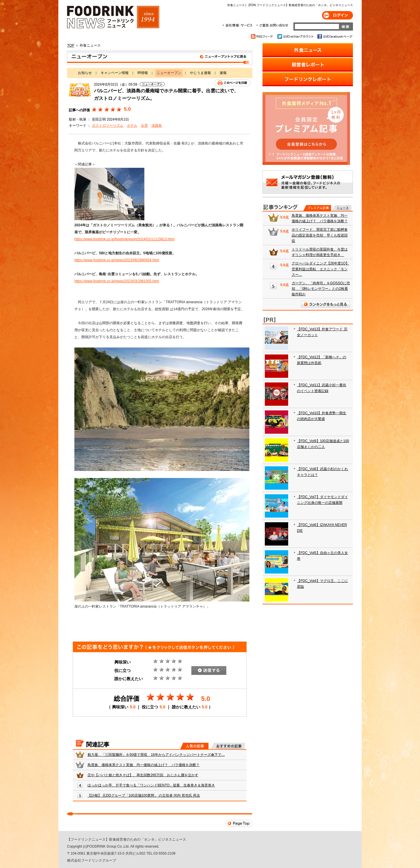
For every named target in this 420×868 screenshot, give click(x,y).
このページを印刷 (232, 83)
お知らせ (85, 73)
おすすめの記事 (228, 746)
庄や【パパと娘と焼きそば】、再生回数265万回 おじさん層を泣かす (143, 775)
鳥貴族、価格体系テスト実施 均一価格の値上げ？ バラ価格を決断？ (143, 765)
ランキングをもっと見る (325, 304)
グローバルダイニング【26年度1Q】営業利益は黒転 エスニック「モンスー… (320, 269)
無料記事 (342, 208)
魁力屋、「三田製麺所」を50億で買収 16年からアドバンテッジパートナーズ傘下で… (156, 755)
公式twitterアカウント (296, 36)
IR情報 (143, 73)
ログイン (337, 15)
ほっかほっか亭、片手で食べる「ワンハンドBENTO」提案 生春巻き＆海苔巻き (151, 785)
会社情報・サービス (239, 25)
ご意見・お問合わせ (272, 25)
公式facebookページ (334, 36)
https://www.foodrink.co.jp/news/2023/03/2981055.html (117, 281)
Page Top (239, 823)
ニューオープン (160, 58)
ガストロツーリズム (108, 126)
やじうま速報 (200, 73)
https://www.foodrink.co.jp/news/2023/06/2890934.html (117, 260)
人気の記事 (194, 746)
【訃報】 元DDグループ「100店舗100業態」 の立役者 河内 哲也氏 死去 (144, 795)
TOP (71, 45)
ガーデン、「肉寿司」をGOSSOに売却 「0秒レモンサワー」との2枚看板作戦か (321, 289)
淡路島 (157, 126)
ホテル (132, 126)
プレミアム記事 (317, 208)
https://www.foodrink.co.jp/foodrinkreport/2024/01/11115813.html (124, 239)
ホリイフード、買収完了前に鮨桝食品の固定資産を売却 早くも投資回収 (320, 235)
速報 (223, 73)
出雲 (144, 126)
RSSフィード (263, 36)
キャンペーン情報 (115, 73)
